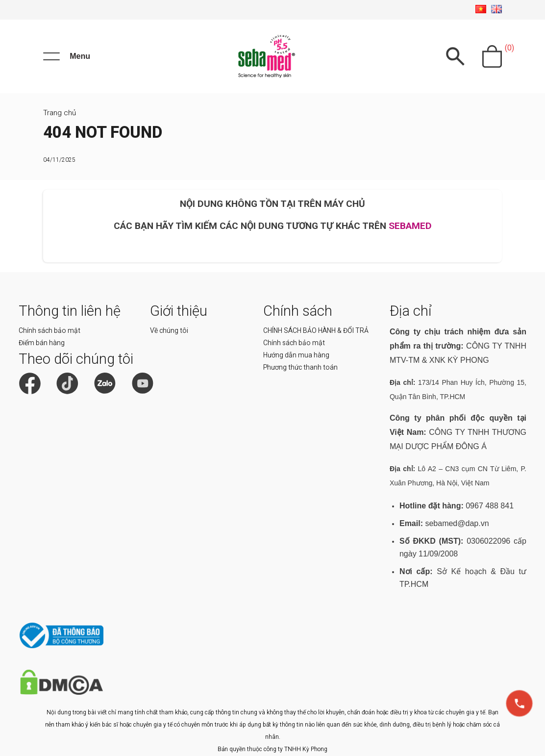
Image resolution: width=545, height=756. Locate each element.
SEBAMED (410, 226)
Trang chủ (60, 113)
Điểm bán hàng (42, 343)
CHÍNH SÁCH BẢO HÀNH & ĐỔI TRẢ (316, 330)
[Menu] (67, 56)
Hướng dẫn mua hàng (296, 355)
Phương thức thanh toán (300, 367)
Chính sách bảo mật (50, 330)
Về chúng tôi (169, 330)
